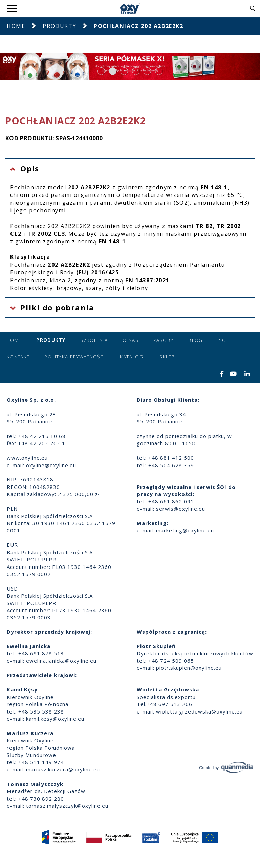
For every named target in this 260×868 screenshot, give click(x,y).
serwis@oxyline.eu (181, 509)
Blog (195, 340)
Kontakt (18, 357)
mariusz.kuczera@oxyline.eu (63, 769)
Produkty (59, 26)
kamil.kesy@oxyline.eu (55, 719)
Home (16, 26)
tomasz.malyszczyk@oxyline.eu (67, 806)
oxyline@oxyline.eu (51, 465)
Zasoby (163, 340)
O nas (131, 340)
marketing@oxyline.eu (185, 530)
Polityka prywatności (75, 357)
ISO (222, 340)
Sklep (167, 357)
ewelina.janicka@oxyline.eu (61, 661)
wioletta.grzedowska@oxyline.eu (199, 711)
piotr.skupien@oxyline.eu (189, 668)
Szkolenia (94, 340)
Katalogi (132, 357)
